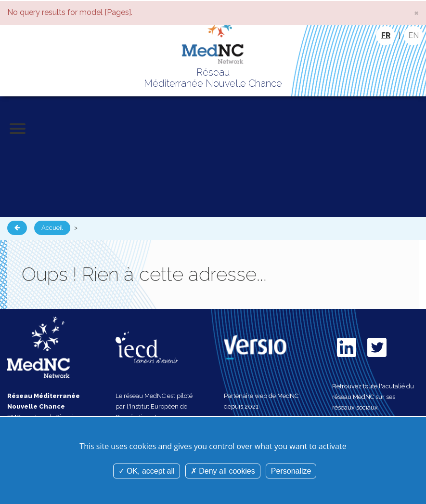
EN (413, 35)
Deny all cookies (223, 471)
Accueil (52, 228)
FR (386, 35)
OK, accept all (147, 471)
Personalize (291, 471)
